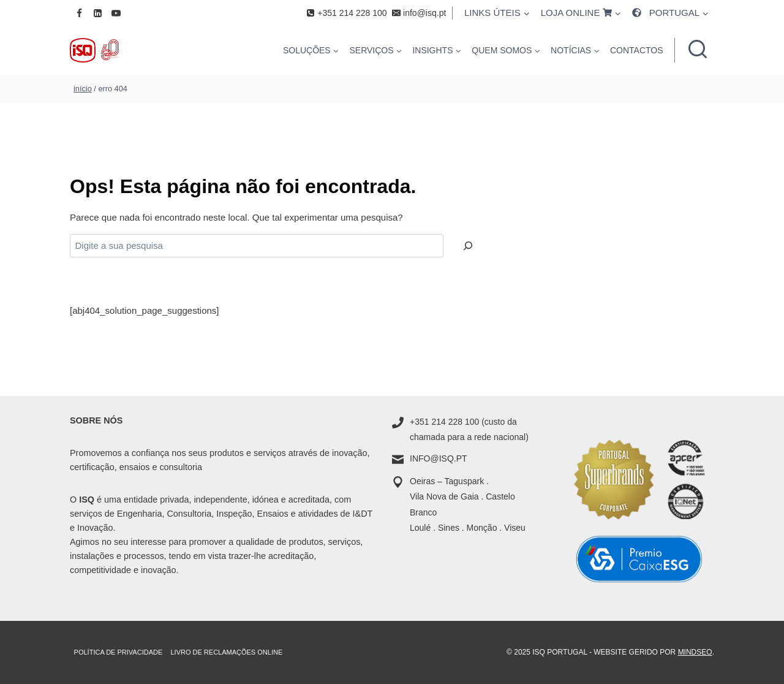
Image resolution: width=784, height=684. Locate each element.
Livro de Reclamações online (226, 652)
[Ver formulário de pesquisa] (698, 50)
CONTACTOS (637, 50)
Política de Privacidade (119, 652)
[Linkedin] (97, 13)
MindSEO (695, 652)
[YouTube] (116, 13)
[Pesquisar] (468, 246)
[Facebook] (79, 13)
